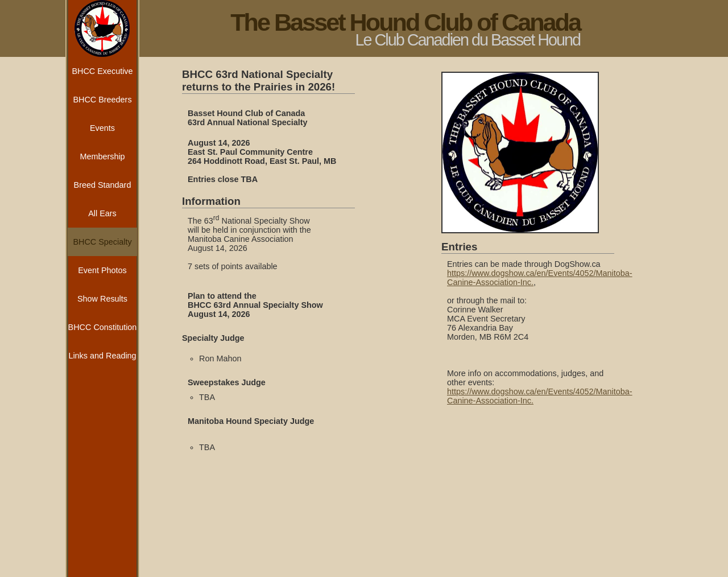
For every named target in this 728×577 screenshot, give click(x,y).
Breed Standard (103, 185)
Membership (102, 156)
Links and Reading (102, 356)
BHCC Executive (102, 71)
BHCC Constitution (103, 327)
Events (102, 128)
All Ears (102, 213)
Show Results (102, 299)
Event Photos (102, 270)
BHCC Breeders (102, 100)
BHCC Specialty (102, 242)
